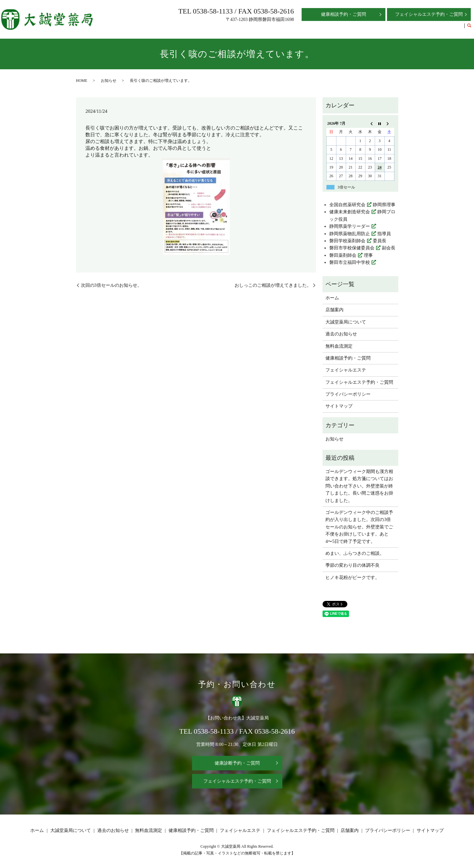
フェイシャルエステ (370, 29)
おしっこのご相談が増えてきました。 (273, 285)
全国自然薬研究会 (347, 205)
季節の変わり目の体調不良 (353, 565)
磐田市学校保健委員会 (352, 248)
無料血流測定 (282, 29)
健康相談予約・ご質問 (322, 29)
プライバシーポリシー (348, 394)
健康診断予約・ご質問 (237, 763)
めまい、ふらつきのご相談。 (355, 553)
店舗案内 (173, 29)
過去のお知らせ (248, 29)
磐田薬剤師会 (343, 255)
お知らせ (109, 81)
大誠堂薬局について (207, 29)
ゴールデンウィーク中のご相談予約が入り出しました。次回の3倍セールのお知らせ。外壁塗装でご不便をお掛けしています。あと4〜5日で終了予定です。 (359, 527)
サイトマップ (339, 406)
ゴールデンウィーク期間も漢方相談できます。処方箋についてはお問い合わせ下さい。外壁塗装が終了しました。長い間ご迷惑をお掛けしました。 (359, 486)
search (469, 29)
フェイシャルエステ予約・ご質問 (428, 29)
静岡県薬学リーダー (350, 226)
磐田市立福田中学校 (350, 262)
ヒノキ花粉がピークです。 (353, 578)
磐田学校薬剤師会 (347, 241)
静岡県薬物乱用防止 (350, 234)
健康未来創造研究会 (350, 212)
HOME (82, 81)
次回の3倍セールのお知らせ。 (111, 285)
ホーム (153, 29)
